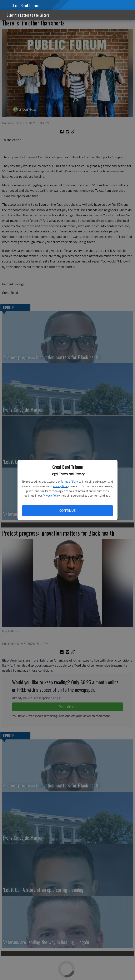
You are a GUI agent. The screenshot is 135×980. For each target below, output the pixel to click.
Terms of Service (71, 481)
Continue (67, 511)
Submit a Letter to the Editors (28, 15)
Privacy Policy (61, 486)
